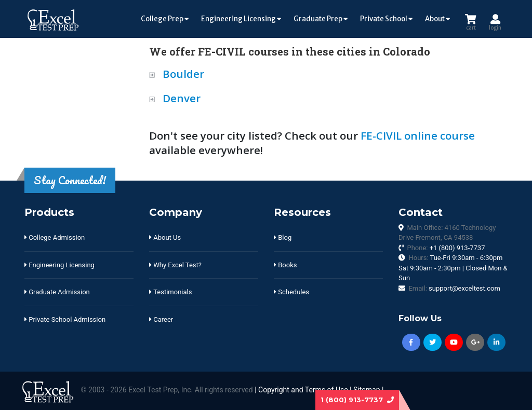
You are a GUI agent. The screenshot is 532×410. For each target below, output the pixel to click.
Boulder (183, 74)
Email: (454, 288)
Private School (386, 19)
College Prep (165, 19)
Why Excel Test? (175, 265)
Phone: (446, 248)
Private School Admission (65, 319)
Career (161, 319)
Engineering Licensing (241, 19)
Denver (182, 98)
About (437, 19)
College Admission (55, 237)
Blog (283, 237)
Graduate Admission (57, 292)
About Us (165, 237)
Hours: (453, 268)
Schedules (291, 292)
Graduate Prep (321, 19)
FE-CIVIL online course (418, 135)
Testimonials (170, 292)
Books (285, 265)
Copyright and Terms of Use (303, 390)
